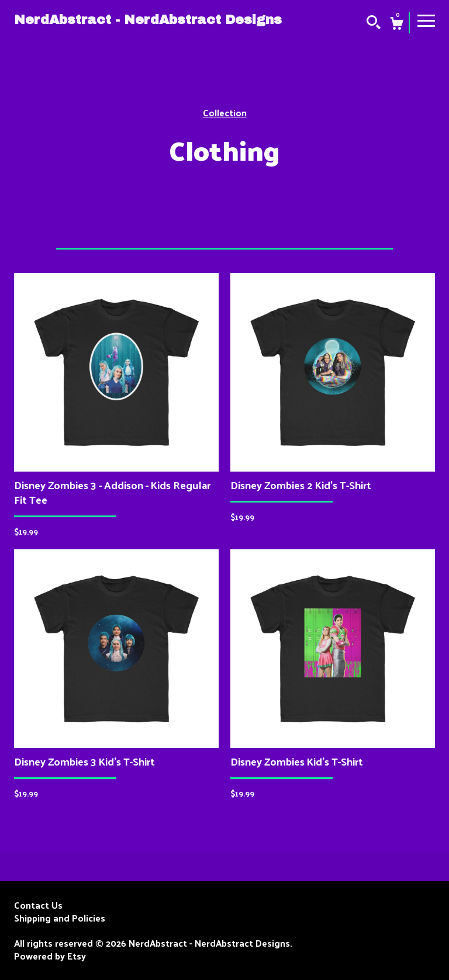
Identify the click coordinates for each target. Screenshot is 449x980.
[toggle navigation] (426, 20)
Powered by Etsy (50, 956)
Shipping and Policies (60, 918)
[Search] (374, 23)
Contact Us (38, 905)
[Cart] (396, 25)
